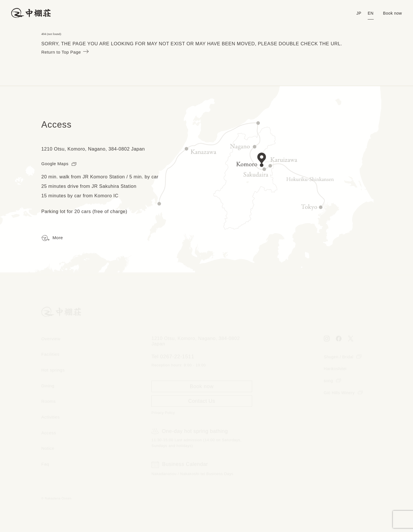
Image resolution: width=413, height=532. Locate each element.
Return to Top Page (67, 52)
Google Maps (60, 164)
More (53, 238)
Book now (392, 13)
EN (369, 13)
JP (356, 13)
